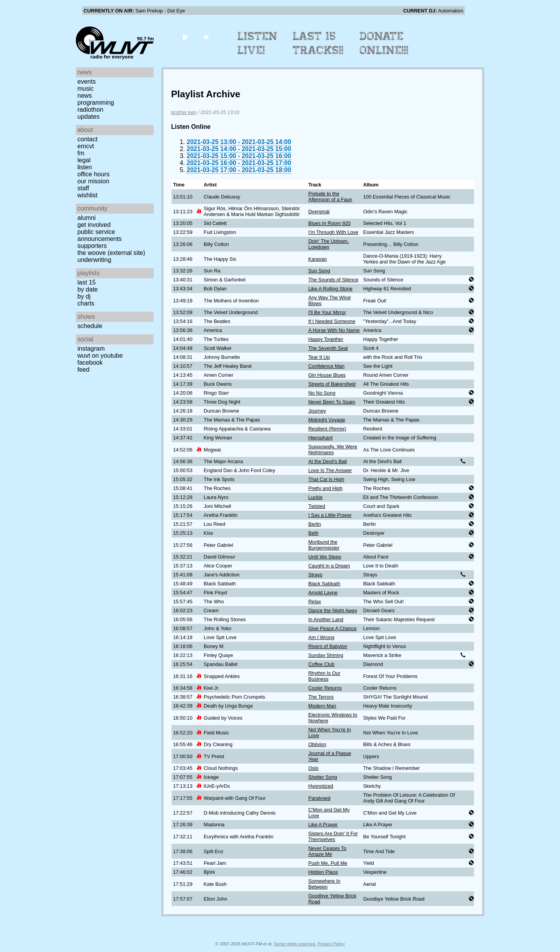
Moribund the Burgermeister (324, 545)
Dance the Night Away (333, 610)
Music (86, 89)
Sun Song (319, 271)
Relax (315, 602)
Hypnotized (321, 786)
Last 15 (87, 282)
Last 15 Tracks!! (318, 43)
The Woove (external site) (111, 253)
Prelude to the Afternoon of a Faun (330, 197)
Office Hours (93, 174)
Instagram (91, 349)
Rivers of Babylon (328, 646)
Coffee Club (321, 664)
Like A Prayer (323, 825)
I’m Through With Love (333, 232)
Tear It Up (319, 357)
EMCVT (86, 146)
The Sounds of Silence (333, 280)
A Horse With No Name (334, 330)
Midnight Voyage (327, 420)
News (85, 96)
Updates (88, 117)
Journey (317, 411)
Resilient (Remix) (327, 429)
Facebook (90, 363)
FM (81, 153)
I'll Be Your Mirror (327, 312)
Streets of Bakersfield (332, 384)
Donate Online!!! (384, 43)
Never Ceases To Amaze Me (327, 851)
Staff (83, 188)
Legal (84, 160)
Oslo (313, 768)
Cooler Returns (325, 688)
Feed (83, 370)
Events (87, 82)
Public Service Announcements (100, 235)
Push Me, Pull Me (328, 863)
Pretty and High (325, 488)
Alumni (87, 218)
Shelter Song (323, 777)
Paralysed (319, 798)
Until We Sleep (325, 557)
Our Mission (93, 181)
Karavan (318, 259)
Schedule (90, 326)
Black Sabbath (325, 584)
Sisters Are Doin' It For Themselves (333, 836)
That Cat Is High (326, 479)
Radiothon (90, 110)
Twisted (317, 506)
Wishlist (87, 195)
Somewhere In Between (325, 884)
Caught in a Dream (329, 566)
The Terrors (321, 697)
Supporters (92, 246)
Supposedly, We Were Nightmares (333, 450)
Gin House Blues (327, 375)
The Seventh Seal (328, 348)
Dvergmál (319, 212)
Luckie (316, 497)
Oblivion (317, 744)
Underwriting (94, 260)
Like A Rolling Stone (331, 289)
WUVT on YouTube (100, 356)
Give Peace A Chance (333, 628)
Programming (96, 103)
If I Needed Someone (332, 321)
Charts (86, 303)
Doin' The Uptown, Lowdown (329, 244)
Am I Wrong (321, 637)
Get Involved (94, 225)
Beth (313, 533)
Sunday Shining (326, 655)
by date (87, 289)
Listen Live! (258, 43)
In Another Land (326, 619)
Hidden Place (323, 872)
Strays (315, 575)
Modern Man (322, 706)
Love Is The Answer (330, 470)
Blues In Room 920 (330, 223)
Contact (87, 139)
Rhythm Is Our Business (325, 676)
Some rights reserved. (295, 944)
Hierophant (321, 438)
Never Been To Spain (332, 402)
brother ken (184, 112)
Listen (85, 167)
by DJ (84, 296)
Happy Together (326, 339)
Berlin (315, 524)
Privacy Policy (331, 944)
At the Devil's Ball (328, 461)
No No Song (322, 393)
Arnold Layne (323, 593)
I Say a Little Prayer (330, 515)
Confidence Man (326, 366)
